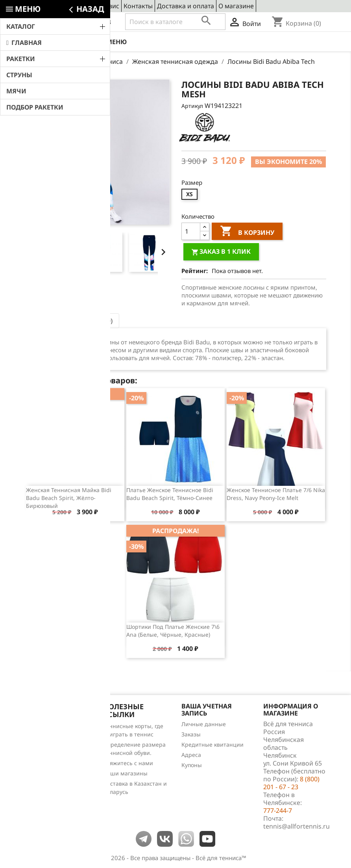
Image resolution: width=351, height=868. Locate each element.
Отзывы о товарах (50, 757)
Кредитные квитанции (212, 744)
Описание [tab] (48, 321)
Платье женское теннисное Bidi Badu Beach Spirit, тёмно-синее (170, 494)
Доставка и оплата (186, 6)
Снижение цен (45, 726)
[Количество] (191, 231)
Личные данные (204, 724)
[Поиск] (175, 22)
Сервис (108, 6)
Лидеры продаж (47, 746)
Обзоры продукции (51, 767)
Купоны (192, 765)
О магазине (236, 6)
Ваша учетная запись (207, 710)
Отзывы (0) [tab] (95, 321)
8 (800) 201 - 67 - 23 (83, 22)
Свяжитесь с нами (128, 763)
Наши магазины (125, 773)
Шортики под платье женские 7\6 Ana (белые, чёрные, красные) (173, 631)
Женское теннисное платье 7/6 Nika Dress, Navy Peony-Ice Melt (276, 494)
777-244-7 (278, 810)
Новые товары (45, 736)
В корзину (247, 232)
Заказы (191, 734)
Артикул (192, 106)
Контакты (138, 6)
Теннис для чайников (54, 777)
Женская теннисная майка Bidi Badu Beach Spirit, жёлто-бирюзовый (69, 498)
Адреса (191, 755)
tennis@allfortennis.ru (297, 826)
